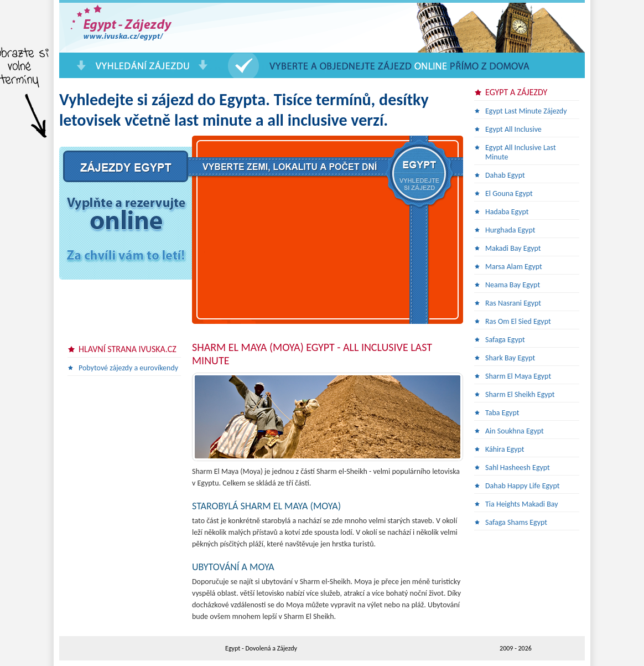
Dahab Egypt (505, 175)
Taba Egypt (502, 413)
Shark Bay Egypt (510, 358)
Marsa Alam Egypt (514, 267)
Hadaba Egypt (507, 212)
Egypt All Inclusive (513, 129)
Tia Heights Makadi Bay (522, 504)
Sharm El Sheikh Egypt (520, 394)
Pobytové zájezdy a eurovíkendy (128, 368)
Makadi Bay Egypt (513, 248)
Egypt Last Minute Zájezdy (526, 111)
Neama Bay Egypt (513, 285)
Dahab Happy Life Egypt (522, 486)
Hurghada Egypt (510, 230)
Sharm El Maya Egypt (518, 376)
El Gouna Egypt (509, 193)
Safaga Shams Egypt (516, 522)
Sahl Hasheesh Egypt (518, 468)
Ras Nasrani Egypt (513, 303)
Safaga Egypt (505, 340)
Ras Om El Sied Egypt (518, 321)
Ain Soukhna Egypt (515, 431)
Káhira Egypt (505, 449)
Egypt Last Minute (142, 28)
